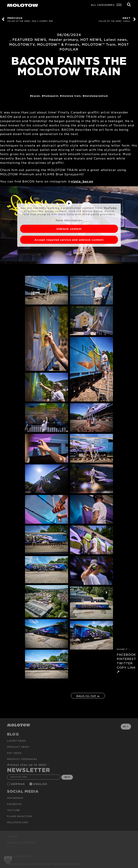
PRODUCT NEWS (18, 747)
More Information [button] (69, 220)
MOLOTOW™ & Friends (58, 44)
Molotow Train (71, 96)
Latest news (115, 40)
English (41, 784)
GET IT (67, 777)
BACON (36, 96)
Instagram (15, 798)
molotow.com (17, 822)
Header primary (63, 40)
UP (126, 727)
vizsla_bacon (82, 181)
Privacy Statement (21, 843)
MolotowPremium (96, 96)
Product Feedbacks (22, 759)
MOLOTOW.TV (22, 44)
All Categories (103, 5)
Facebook (14, 804)
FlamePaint (51, 96)
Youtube (13, 810)
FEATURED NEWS (29, 40)
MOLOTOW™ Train (99, 44)
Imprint (13, 837)
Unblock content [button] (69, 229)
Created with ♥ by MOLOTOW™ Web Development (43, 864)
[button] (8, 860)
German (18, 784)
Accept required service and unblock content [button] (69, 240)
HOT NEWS (91, 40)
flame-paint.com (19, 816)
